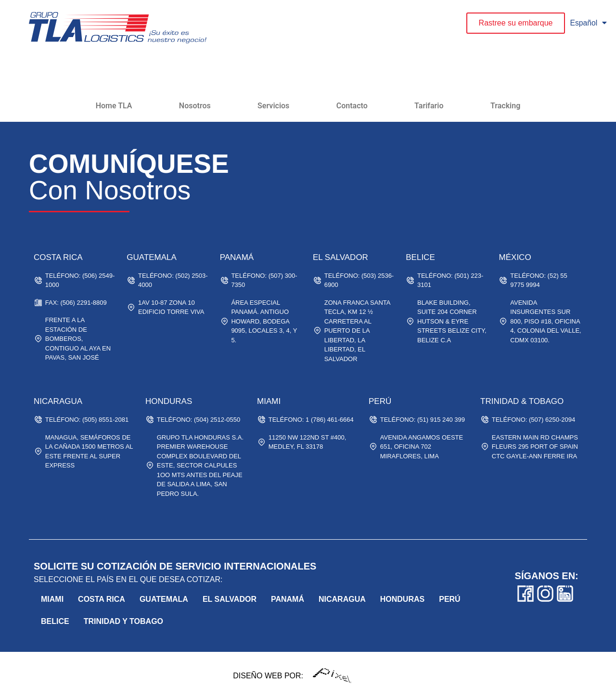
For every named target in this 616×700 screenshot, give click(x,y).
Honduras (402, 599)
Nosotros (195, 106)
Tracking (505, 106)
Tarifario (429, 106)
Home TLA (114, 106)
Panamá (288, 599)
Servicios (273, 106)
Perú (449, 599)
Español (589, 23)
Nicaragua (342, 599)
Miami (52, 599)
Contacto (352, 106)
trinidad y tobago (123, 621)
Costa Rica (102, 599)
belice (55, 621)
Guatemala (164, 599)
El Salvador (230, 599)
